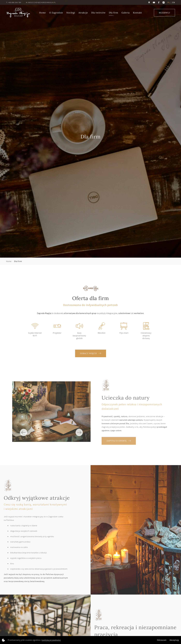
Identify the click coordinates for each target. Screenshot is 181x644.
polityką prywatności (51, 640)
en (174, 2)
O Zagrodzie (56, 13)
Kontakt (137, 13)
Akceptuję (174, 640)
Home (42, 13)
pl (169, 2)
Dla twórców (98, 13)
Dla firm (114, 13)
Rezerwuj (164, 13)
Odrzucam (162, 640)
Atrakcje (83, 13)
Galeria (126, 13)
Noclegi (71, 13)
